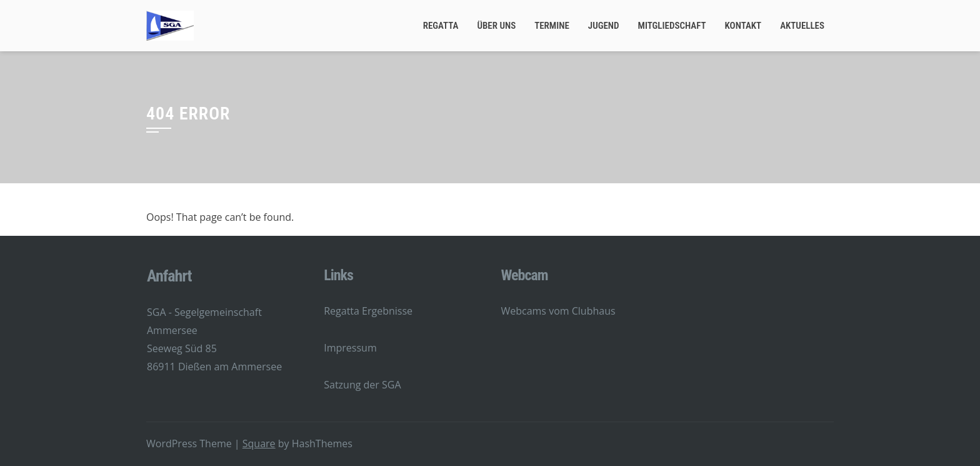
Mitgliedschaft (672, 26)
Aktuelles (802, 26)
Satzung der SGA (362, 385)
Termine (552, 26)
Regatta (441, 26)
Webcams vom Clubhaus (558, 311)
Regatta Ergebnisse (368, 311)
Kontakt (743, 26)
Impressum (350, 348)
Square (259, 443)
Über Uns (496, 26)
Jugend (604, 26)
